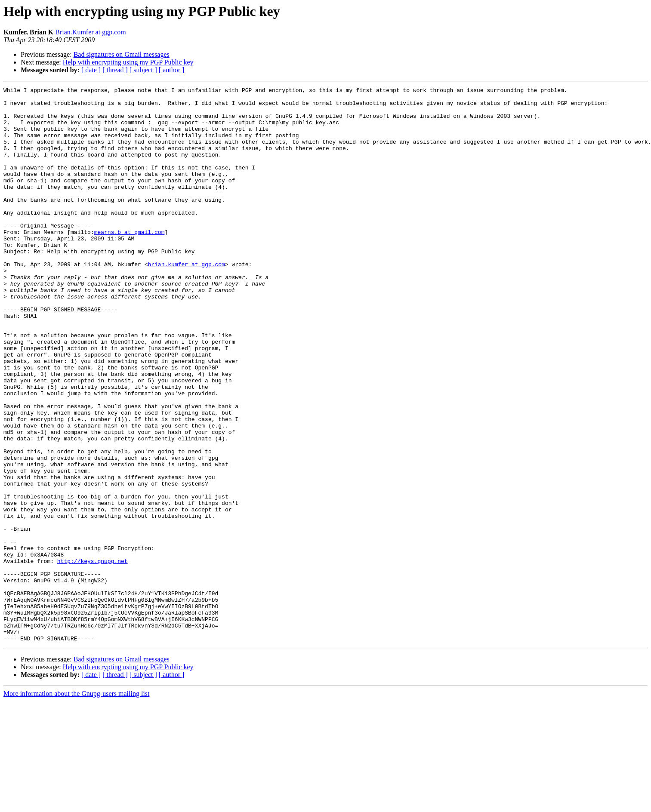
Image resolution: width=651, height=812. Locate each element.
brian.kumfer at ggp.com (186, 300)
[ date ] (91, 70)
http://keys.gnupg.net (93, 656)
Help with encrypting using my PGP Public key (128, 62)
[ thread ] (115, 70)
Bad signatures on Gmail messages (122, 54)
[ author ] (172, 70)
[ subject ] (143, 70)
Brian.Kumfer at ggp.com (90, 32)
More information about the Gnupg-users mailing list (77, 804)
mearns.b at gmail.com (130, 261)
